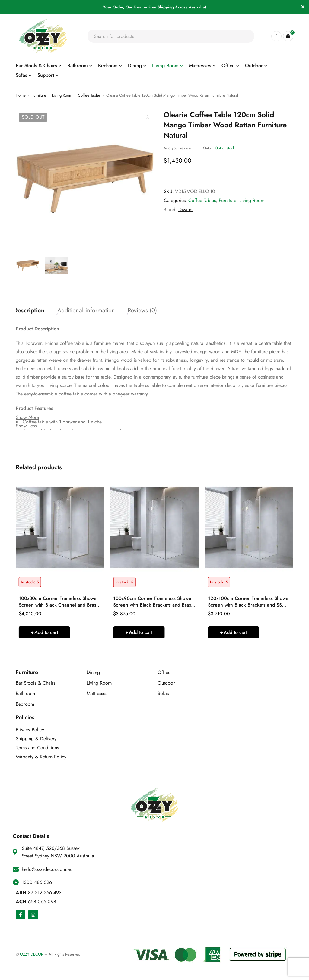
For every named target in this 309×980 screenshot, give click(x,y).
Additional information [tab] (91, 311)
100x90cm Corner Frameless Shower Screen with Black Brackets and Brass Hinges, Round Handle (153, 606)
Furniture (39, 95)
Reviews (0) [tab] (149, 311)
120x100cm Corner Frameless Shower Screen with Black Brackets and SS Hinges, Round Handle (249, 606)
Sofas (163, 695)
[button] (147, 117)
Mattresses (97, 695)
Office (164, 674)
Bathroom (25, 695)
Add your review (177, 148)
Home (21, 95)
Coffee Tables (89, 95)
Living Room (62, 95)
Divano (185, 209)
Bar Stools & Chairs (35, 684)
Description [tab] (31, 311)
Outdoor (166, 684)
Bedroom (25, 705)
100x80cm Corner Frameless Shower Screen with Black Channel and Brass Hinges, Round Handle (59, 606)
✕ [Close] (303, 7)
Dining (93, 674)
